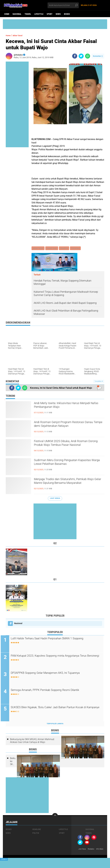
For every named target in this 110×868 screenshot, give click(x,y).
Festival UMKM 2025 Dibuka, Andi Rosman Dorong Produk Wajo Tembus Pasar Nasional (68, 447)
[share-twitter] (81, 56)
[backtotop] (55, 817)
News (58, 14)
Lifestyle (39, 14)
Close (4, 859)
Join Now (83, 850)
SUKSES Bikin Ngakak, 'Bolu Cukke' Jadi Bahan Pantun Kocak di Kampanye (58, 710)
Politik (36, 834)
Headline (65, 248)
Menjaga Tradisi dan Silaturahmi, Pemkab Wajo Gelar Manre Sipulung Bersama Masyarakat (67, 485)
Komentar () (98, 56)
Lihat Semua (55, 499)
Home (7, 14)
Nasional (17, 14)
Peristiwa (76, 248)
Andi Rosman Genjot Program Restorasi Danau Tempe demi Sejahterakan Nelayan (67, 425)
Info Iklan (82, 853)
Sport (50, 14)
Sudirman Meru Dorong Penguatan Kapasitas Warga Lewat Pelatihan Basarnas (69, 463)
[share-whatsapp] (88, 56)
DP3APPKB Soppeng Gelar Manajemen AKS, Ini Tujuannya (55, 674)
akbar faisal (20, 35)
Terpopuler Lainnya (55, 724)
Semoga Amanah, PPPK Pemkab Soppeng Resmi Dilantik (55, 691)
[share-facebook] (75, 56)
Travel (28, 14)
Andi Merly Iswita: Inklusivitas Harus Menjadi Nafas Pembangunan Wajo (63, 406)
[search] (63, 5)
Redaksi (92, 850)
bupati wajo (52, 248)
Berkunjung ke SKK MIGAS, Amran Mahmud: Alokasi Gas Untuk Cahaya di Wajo (32, 741)
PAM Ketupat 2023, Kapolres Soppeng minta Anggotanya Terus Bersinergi (55, 658)
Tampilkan (99, 382)
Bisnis (67, 14)
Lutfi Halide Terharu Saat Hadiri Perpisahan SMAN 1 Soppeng (58, 639)
